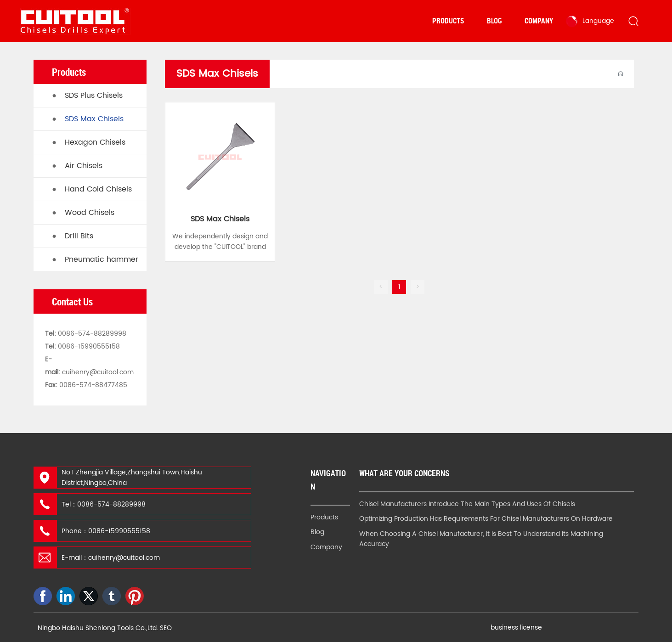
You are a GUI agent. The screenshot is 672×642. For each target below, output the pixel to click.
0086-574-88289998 (92, 334)
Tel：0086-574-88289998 (104, 504)
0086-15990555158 (89, 346)
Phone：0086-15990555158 (106, 531)
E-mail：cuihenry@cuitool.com (111, 558)
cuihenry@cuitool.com (98, 372)
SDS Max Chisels (220, 219)
